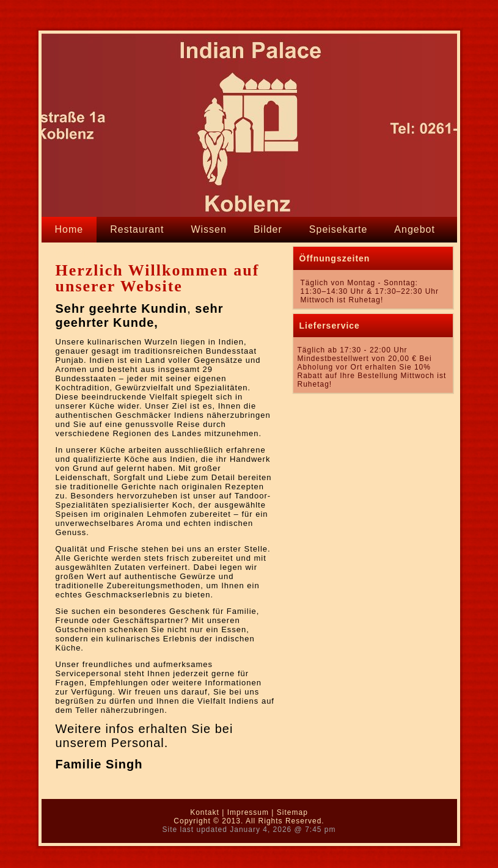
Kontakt (74, 255)
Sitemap (292, 812)
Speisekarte (339, 229)
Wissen (208, 229)
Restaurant (137, 229)
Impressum (248, 812)
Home (69, 229)
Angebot (415, 229)
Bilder (268, 229)
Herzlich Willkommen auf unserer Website (158, 278)
